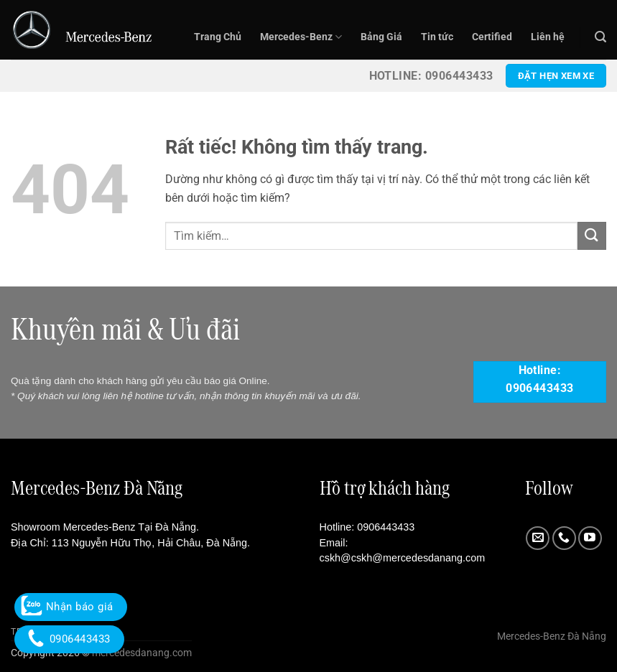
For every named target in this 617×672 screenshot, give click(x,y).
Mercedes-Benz (301, 37)
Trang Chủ (218, 37)
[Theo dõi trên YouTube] (590, 538)
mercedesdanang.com (141, 653)
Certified (492, 37)
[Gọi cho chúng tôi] (564, 538)
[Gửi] (592, 236)
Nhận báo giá (71, 607)
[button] (600, 37)
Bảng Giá (381, 37)
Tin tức (437, 37)
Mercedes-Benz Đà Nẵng (552, 636)
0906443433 (386, 527)
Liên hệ (548, 37)
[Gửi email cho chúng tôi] (538, 538)
